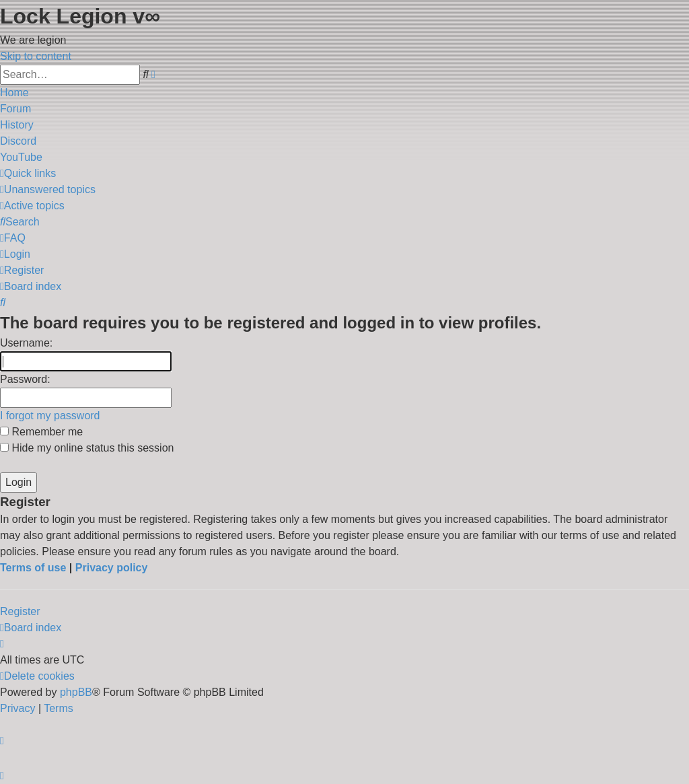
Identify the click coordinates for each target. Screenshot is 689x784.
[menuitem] (48, 189)
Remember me (41, 432)
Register (20, 611)
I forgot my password (50, 416)
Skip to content (36, 56)
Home (14, 93)
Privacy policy (112, 568)
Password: (25, 379)
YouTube (21, 157)
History (17, 125)
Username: (26, 343)
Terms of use (33, 568)
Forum (15, 109)
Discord (18, 141)
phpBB (76, 692)
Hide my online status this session (87, 448)
